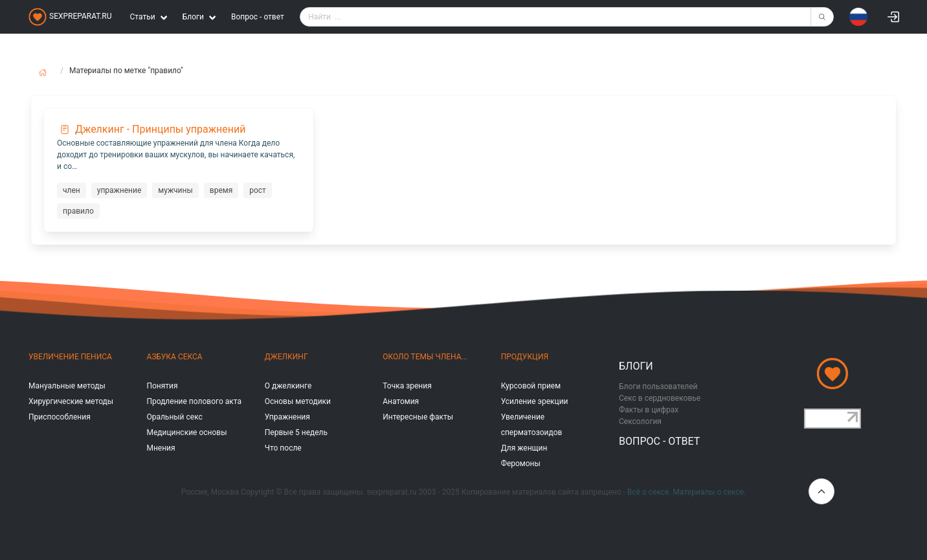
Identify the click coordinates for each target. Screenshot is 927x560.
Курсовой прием (531, 386)
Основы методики (298, 401)
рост (258, 190)
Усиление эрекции (535, 401)
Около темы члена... (425, 357)
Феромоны (521, 464)
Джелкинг (286, 357)
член (72, 190)
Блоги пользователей (658, 386)
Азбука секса (174, 357)
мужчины (175, 190)
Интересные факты (418, 417)
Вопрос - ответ (258, 17)
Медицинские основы (186, 432)
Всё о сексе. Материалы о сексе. (687, 492)
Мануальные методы (67, 386)
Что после (283, 448)
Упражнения (287, 417)
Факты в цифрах (649, 410)
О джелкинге (288, 386)
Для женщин (524, 448)
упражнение (119, 190)
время (221, 190)
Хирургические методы (71, 401)
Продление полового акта (194, 401)
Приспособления (60, 417)
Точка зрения (407, 386)
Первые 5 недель (296, 432)
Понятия (162, 386)
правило (78, 211)
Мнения (161, 448)
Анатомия (401, 401)
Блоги (636, 366)
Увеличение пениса (70, 357)
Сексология (640, 421)
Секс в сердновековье (660, 398)
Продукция (525, 357)
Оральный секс (174, 417)
